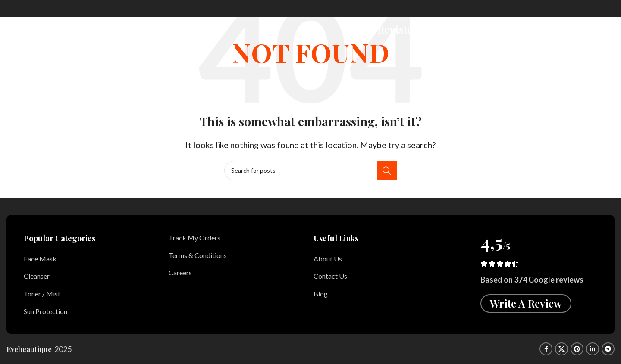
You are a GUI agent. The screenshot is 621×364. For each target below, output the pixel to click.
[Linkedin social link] (593, 349)
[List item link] (90, 259)
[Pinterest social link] (577, 349)
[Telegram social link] (608, 349)
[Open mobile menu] (605, 27)
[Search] (457, 27)
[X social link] (561, 349)
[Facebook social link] (546, 349)
